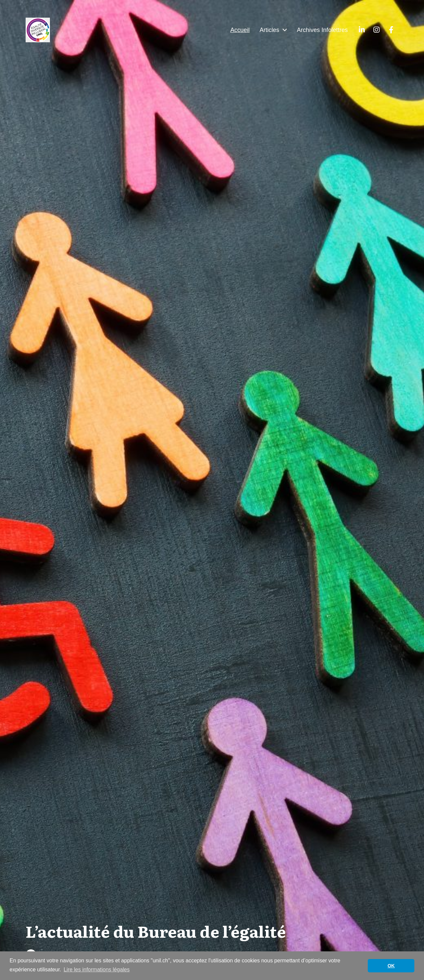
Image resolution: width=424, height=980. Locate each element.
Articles (269, 30)
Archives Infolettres (322, 30)
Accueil (240, 30)
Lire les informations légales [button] (97, 970)
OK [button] (391, 966)
